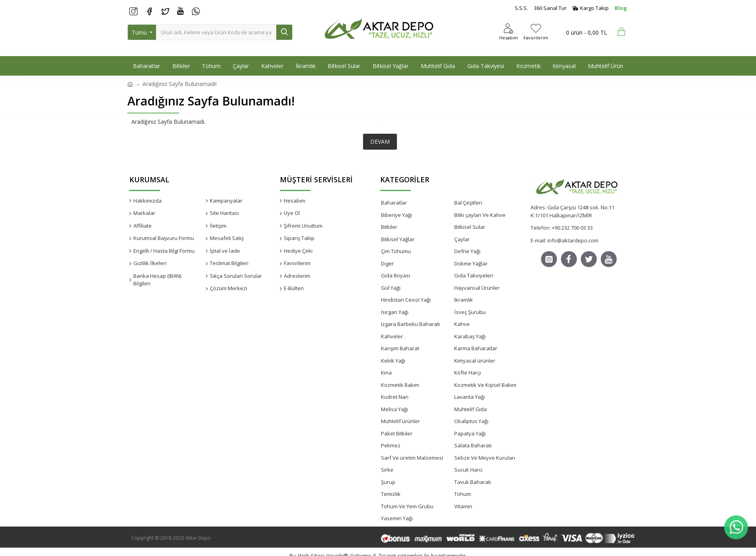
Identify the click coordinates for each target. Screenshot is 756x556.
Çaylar (462, 239)
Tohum (463, 494)
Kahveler (392, 336)
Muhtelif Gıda (471, 409)
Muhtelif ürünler (400, 421)
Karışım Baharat (400, 348)
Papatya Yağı (470, 433)
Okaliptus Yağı (471, 421)
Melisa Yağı (395, 409)
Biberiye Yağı (397, 215)
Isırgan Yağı (395, 312)
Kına (386, 373)
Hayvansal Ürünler (477, 288)
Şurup (388, 482)
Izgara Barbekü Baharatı (410, 324)
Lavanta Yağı (470, 397)
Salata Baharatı (473, 445)
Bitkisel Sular (470, 227)
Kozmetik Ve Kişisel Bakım (485, 385)
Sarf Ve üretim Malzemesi (412, 458)
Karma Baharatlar (476, 348)
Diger (387, 263)
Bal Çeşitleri (468, 203)
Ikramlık (464, 300)
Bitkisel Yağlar (398, 239)
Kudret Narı (395, 397)
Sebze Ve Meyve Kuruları (485, 458)
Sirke (387, 470)
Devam (380, 141)
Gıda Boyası (396, 275)
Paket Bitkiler (397, 433)
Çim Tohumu (396, 251)
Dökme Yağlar (471, 263)
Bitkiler (389, 227)
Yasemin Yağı (397, 518)
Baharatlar (394, 203)
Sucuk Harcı (468, 470)
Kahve (462, 324)
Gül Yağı (391, 288)
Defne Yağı (467, 251)
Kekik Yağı (393, 361)
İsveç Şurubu (470, 312)
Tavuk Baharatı (473, 482)
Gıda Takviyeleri (474, 275)
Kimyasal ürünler (475, 361)
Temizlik (391, 494)
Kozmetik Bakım (400, 385)
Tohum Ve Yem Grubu (407, 506)
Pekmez (391, 445)
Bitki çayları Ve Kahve (480, 215)
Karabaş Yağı (470, 336)
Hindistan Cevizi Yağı (406, 300)
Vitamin (463, 506)
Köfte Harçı (468, 373)
